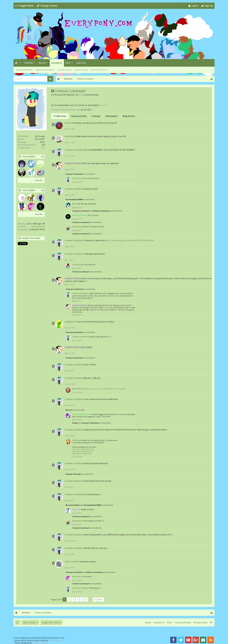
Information (111, 116)
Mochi (68, 136)
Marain (68, 123)
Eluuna (69, 410)
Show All (39, 180)
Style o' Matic (29, 622)
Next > (101, 599)
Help (68, 63)
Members (57, 63)
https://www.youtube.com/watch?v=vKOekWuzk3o (130, 240)
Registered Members (45, 70)
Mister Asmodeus (102, 211)
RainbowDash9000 (74, 199)
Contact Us (159, 622)
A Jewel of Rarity (73, 474)
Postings (96, 116)
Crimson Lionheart (74, 150)
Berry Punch (78, 576)
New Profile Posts (99, 70)
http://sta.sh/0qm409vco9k (83, 449)
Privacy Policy (200, 622)
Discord (81, 63)
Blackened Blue (73, 505)
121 (43, 157)
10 (95, 599)
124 (43, 190)
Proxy (75, 423)
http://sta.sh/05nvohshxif (83, 451)
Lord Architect (78, 265)
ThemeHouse (55, 640)
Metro (75, 204)
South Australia (38, 227)
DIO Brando (77, 440)
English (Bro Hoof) (51, 622)
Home (148, 622)
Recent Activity (82, 70)
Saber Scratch (72, 562)
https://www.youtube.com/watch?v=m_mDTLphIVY (104, 389)
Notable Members (25, 70)
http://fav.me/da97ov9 (82, 454)
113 (43, 148)
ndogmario (70, 322)
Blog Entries (129, 116)
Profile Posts (60, 116)
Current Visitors (65, 70)
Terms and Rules (183, 622)
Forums (28, 63)
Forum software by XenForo (39, 638)
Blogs (42, 63)
